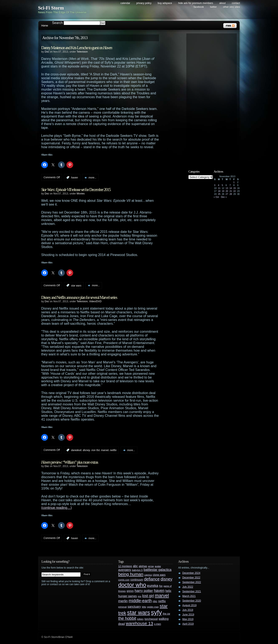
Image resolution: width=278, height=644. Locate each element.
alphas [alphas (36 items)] (143, 566)
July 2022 (188, 587)
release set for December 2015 (76, 190)
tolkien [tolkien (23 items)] (140, 619)
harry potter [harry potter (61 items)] (144, 591)
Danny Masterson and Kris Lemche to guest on (77, 48)
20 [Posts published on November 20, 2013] (227, 191)
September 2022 (192, 582)
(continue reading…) (56, 508)
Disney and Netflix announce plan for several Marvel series (79, 297)
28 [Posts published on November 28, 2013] (231, 194)
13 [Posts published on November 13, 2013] (227, 188)
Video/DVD (95, 301)
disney (86, 450)
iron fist (96, 450)
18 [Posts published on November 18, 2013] (219, 191)
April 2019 (188, 624)
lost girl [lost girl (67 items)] (148, 596)
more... (92, 178)
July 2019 (188, 610)
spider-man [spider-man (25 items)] (153, 607)
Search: (58, 23)
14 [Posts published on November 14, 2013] (231, 188)
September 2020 (192, 601)
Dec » (224, 197)
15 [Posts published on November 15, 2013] (234, 188)
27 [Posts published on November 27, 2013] (227, 194)
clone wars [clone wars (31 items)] (159, 575)
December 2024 (191, 573)
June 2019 (188, 615)
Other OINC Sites (231, 7)
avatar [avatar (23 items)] (158, 566)
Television (82, 52)
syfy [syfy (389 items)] (156, 612)
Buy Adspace (165, 3)
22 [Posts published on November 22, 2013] (234, 191)
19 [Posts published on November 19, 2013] (223, 191)
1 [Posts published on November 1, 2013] (234, 182)
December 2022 (191, 578)
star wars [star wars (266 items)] (138, 613)
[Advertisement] (214, 98)
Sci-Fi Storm (51, 8)
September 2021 (192, 591)
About (222, 3)
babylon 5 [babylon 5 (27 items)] (137, 570)
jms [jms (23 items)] (140, 596)
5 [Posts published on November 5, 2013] (222, 185)
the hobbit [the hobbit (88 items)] (127, 618)
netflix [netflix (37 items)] (162, 601)
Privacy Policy (144, 3)
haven (75, 178)
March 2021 (189, 596)
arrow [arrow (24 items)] (151, 566)
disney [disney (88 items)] (167, 579)
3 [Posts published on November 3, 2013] (215, 185)
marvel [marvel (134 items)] (162, 596)
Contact (236, 3)
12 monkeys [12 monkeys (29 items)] (125, 566)
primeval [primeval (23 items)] (122, 607)
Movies (81, 194)
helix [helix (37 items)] (168, 591)
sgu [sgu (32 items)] (144, 607)
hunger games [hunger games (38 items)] (128, 596)
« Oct (216, 197)
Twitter (213, 7)
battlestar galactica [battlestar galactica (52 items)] (158, 570)
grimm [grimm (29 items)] (130, 591)
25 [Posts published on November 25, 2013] (219, 194)
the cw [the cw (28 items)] (166, 614)
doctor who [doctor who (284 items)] (132, 585)
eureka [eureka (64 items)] (153, 586)
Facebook (199, 7)
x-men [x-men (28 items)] (157, 624)
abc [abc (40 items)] (135, 566)
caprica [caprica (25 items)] (148, 575)
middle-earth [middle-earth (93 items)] (140, 601)
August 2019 (189, 605)
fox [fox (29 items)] (161, 586)
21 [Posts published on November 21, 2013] (231, 191)
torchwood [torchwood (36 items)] (151, 619)
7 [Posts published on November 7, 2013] (230, 185)
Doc (47, 52)
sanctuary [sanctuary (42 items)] (134, 607)
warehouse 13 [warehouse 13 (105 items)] (139, 623)
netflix (113, 450)
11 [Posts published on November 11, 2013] (219, 188)
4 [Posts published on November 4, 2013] (218, 185)
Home (45, 26)
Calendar (125, 3)
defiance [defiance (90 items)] (152, 579)
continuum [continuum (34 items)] (137, 580)
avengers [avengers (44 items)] (125, 570)
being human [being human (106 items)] (131, 574)
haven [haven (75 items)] (159, 591)
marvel (105, 450)
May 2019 (188, 619)
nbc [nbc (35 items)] (155, 601)
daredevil (76, 450)
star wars (76, 285)
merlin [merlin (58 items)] (123, 601)
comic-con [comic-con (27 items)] (124, 580)
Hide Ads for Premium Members (196, 3)
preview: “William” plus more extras (70, 462)
